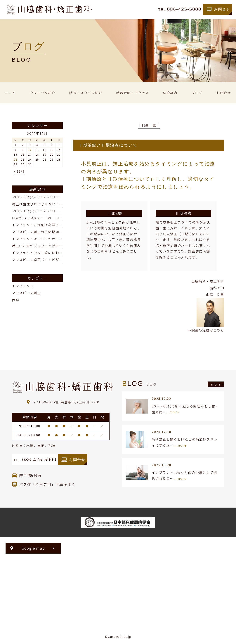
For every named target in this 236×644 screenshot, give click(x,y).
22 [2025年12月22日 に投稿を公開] (15, 159)
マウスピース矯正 (26, 293)
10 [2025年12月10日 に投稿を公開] (30, 150)
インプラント (23, 286)
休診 (15, 300)
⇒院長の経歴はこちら (206, 330)
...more (173, 412)
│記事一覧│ (149, 125)
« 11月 (19, 171)
